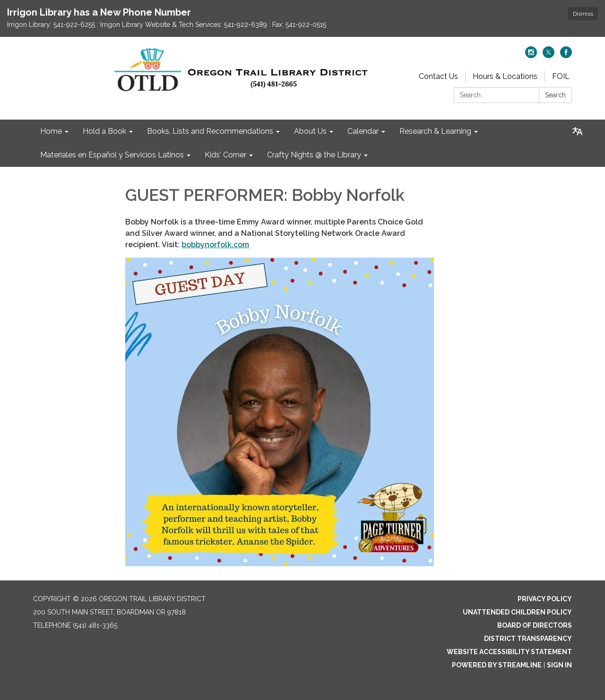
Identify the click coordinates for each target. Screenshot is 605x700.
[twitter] (549, 56)
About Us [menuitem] (310, 131)
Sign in (559, 665)
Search (555, 95)
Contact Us (438, 76)
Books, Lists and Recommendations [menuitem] (210, 131)
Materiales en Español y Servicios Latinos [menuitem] (112, 155)
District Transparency (528, 639)
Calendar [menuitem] (363, 131)
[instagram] (531, 56)
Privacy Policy (545, 599)
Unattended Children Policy (517, 612)
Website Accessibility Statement (509, 652)
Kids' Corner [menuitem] (225, 155)
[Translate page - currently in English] (578, 131)
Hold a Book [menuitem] (104, 131)
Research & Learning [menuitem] (435, 131)
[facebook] (566, 56)
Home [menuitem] (51, 131)
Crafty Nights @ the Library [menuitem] (314, 155)
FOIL (561, 76)
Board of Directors (535, 625)
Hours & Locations (505, 76)
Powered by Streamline (497, 665)
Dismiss (583, 14)
